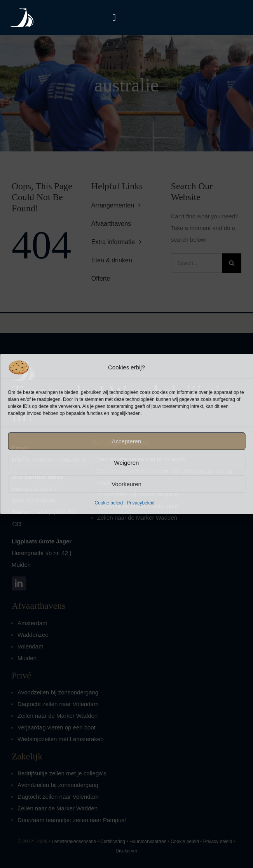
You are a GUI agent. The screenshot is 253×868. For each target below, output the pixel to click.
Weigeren (127, 463)
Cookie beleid (109, 503)
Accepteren (127, 441)
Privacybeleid (140, 503)
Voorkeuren (126, 484)
